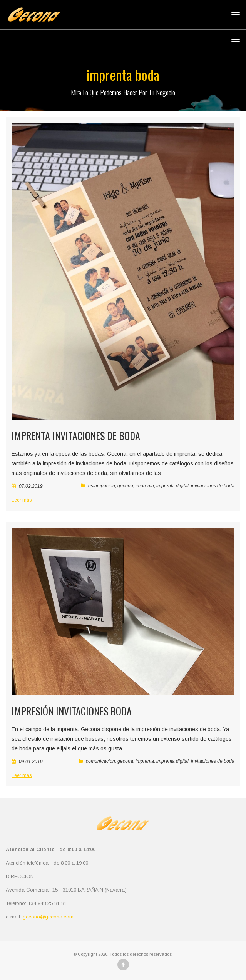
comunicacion (100, 761)
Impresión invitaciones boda (72, 711)
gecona (125, 486)
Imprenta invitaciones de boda (76, 436)
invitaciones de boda (213, 486)
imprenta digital (172, 486)
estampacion (102, 486)
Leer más (22, 500)
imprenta (145, 486)
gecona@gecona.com (48, 917)
